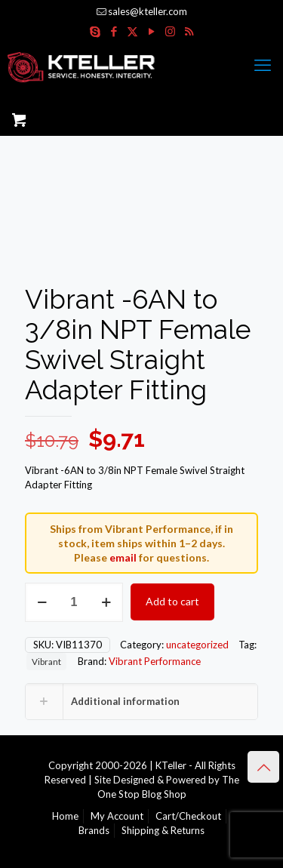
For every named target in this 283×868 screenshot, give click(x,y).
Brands (94, 830)
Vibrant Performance (155, 661)
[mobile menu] (263, 65)
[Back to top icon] (263, 767)
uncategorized (197, 645)
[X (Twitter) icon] (132, 31)
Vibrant (46, 661)
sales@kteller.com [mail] (148, 11)
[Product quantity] (74, 602)
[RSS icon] (189, 31)
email (123, 557)
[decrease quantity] (42, 602)
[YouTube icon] (151, 31)
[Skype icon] (95, 31)
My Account (117, 816)
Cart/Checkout (188, 816)
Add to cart (172, 601)
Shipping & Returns (163, 830)
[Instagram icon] (170, 31)
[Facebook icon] (114, 31)
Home (65, 816)
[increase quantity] (106, 602)
